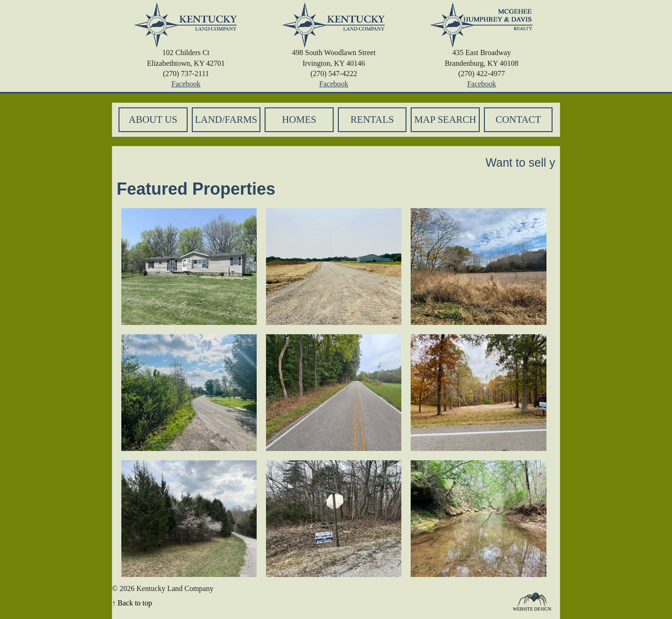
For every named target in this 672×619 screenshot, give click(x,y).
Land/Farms (226, 120)
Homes (299, 120)
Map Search (445, 120)
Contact (518, 120)
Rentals (372, 120)
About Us (153, 120)
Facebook (186, 84)
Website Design (532, 608)
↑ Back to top (132, 603)
